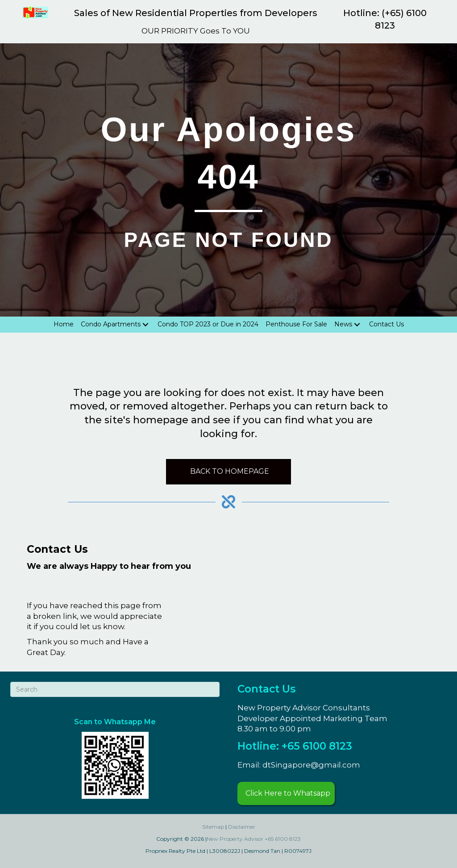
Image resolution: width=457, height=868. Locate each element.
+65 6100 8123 (283, 839)
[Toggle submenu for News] (357, 325)
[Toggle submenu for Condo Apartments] (145, 325)
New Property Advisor (235, 839)
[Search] (115, 689)
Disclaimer (242, 827)
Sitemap (213, 827)
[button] (286, 793)
